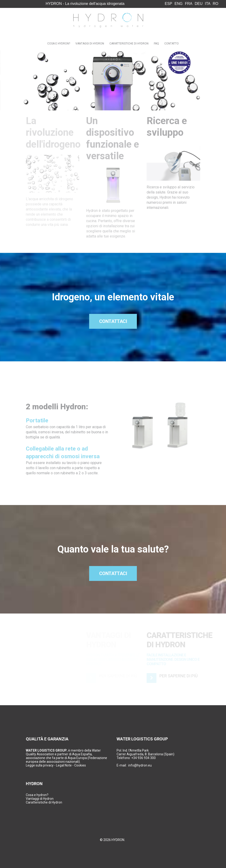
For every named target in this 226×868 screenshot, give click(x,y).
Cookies (80, 765)
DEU (199, 4)
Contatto (172, 44)
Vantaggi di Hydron (90, 44)
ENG (179, 4)
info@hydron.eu (140, 765)
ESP (169, 4)
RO (216, 4)
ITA (208, 4)
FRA (189, 4)
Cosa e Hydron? (59, 44)
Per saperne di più (179, 676)
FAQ (156, 44)
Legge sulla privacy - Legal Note (49, 765)
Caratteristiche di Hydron (129, 44)
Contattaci (113, 321)
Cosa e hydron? (37, 795)
